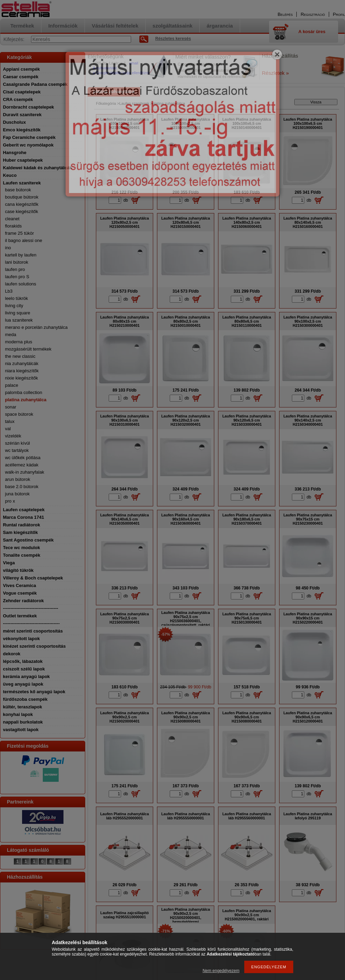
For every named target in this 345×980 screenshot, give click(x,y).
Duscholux (14, 122)
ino (8, 248)
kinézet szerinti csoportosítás (34, 646)
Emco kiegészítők (22, 130)
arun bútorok (18, 479)
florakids (13, 226)
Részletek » (275, 73)
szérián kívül (18, 443)
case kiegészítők (22, 211)
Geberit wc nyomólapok (28, 145)
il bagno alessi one (24, 240)
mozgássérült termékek (28, 349)
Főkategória (106, 103)
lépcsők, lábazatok (23, 661)
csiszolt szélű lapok (24, 669)
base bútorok (18, 190)
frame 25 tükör (20, 233)
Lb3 (9, 291)
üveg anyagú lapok (23, 684)
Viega (9, 563)
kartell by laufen (21, 255)
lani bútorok (17, 262)
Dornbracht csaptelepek (29, 107)
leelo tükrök (17, 298)
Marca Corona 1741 (24, 517)
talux (10, 421)
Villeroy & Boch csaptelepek (33, 578)
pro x (10, 501)
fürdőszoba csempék (25, 699)
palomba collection (24, 392)
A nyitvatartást (105, 68)
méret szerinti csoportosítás (33, 631)
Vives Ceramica (20, 585)
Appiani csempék (22, 69)
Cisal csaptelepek (22, 92)
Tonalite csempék (22, 555)
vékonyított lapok (22, 639)
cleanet (12, 219)
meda (11, 335)
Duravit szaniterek (22, 115)
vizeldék (13, 436)
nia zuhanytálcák (22, 363)
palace (12, 385)
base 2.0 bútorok (22, 487)
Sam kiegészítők (21, 532)
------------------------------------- (31, 608)
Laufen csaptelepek (24, 510)
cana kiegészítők (22, 204)
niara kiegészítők (22, 371)
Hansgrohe (15, 153)
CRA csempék (18, 99)
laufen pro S (17, 277)
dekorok (12, 654)
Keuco (10, 175)
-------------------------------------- (32, 623)
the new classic (20, 356)
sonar (11, 407)
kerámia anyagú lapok (27, 676)
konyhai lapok (18, 714)
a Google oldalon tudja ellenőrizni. (121, 73)
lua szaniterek (19, 320)
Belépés (285, 14)
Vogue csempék (20, 593)
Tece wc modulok (22, 548)
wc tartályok (17, 450)
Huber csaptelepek (23, 160)
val (8, 429)
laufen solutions (21, 284)
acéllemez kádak (22, 465)
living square (18, 313)
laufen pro (15, 269)
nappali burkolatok (23, 722)
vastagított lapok (21, 730)
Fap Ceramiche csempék (29, 137)
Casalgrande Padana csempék (35, 84)
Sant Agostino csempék (28, 540)
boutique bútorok (22, 197)
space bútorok (19, 414)
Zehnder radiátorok (23, 601)
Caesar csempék (21, 77)
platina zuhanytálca (26, 400)
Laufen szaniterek (22, 183)
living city (14, 306)
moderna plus (19, 342)
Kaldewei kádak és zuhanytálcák (38, 168)
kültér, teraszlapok (23, 707)
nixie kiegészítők (22, 378)
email (134, 63)
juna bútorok (18, 494)
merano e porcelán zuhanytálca (36, 327)
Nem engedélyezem (221, 971)
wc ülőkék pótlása (23, 458)
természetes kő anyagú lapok (34, 692)
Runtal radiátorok (22, 525)
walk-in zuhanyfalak (25, 472)
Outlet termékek (20, 616)
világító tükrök (18, 570)
